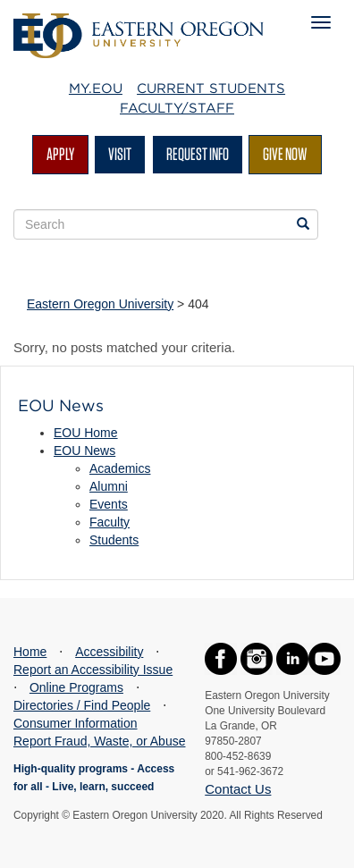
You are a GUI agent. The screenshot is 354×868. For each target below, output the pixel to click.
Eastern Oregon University (100, 304)
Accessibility (109, 652)
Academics (120, 468)
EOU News (84, 451)
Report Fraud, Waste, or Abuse (99, 741)
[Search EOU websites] (303, 224)
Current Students (211, 88)
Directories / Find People (82, 705)
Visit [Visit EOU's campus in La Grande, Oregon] (120, 154)
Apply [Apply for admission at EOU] (60, 154)
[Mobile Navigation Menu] (321, 22)
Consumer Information (76, 723)
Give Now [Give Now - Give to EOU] (285, 154)
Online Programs (76, 687)
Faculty (110, 522)
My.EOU (96, 88)
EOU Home (86, 433)
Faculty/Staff (177, 108)
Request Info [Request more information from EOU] (198, 154)
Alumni (109, 486)
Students (114, 540)
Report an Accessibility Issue (93, 670)
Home (30, 652)
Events (109, 504)
